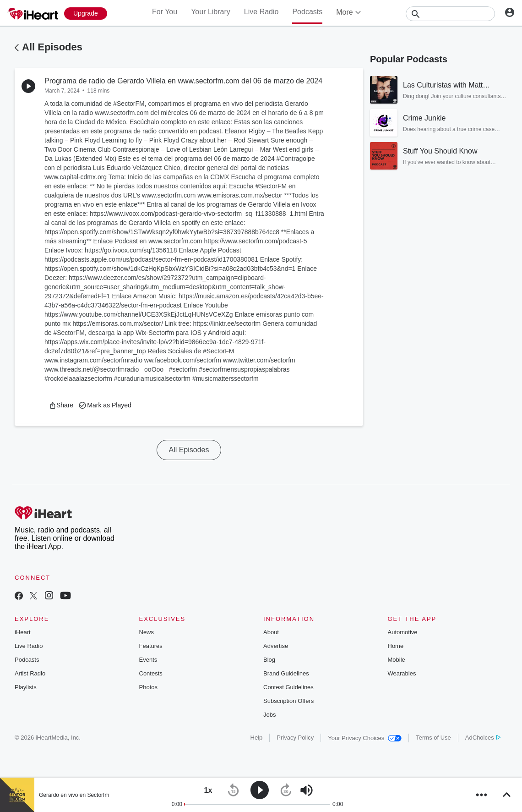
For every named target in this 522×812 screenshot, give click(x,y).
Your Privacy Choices (365, 738)
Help (257, 738)
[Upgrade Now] (86, 14)
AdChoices (483, 738)
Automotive (403, 632)
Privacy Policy (295, 738)
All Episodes (52, 47)
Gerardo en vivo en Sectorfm (74, 795)
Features (151, 646)
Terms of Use (433, 738)
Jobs (269, 715)
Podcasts (307, 12)
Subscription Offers (288, 701)
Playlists (26, 687)
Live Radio (261, 12)
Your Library (211, 12)
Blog (269, 660)
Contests (151, 673)
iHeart (23, 632)
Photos (148, 687)
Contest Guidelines (288, 687)
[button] (61, 405)
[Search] (450, 14)
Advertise (276, 646)
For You (165, 12)
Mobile (397, 660)
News (147, 632)
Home (396, 646)
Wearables (402, 673)
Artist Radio (30, 673)
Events (148, 660)
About (271, 632)
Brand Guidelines (286, 673)
